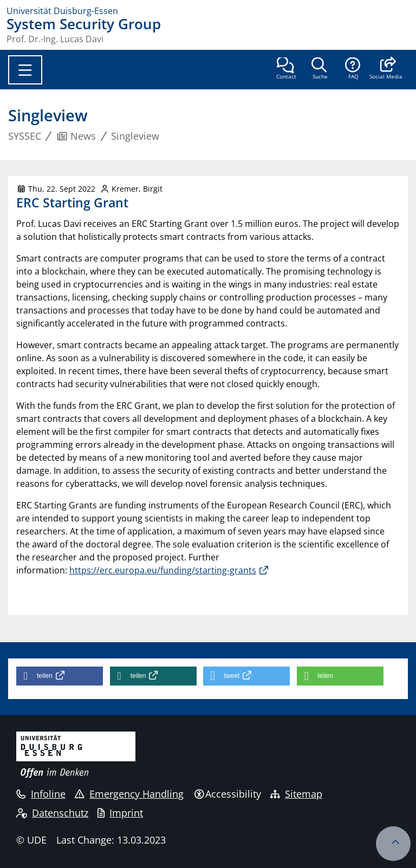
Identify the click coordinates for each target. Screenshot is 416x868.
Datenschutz (52, 813)
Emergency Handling (129, 794)
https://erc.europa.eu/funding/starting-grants (163, 570)
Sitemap (296, 794)
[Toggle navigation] (25, 70)
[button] (386, 69)
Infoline (41, 794)
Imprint (120, 813)
